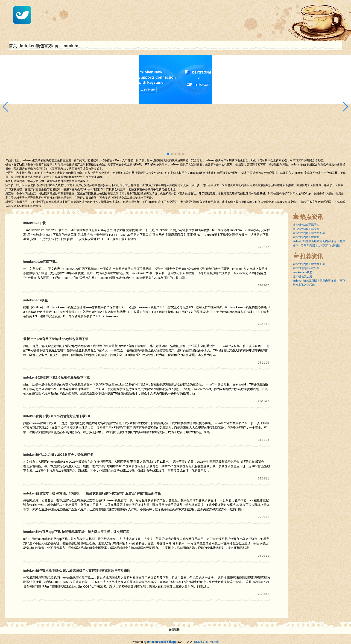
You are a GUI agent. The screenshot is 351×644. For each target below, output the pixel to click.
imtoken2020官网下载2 (40, 262)
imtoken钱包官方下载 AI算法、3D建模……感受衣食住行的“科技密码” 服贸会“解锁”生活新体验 (92, 493)
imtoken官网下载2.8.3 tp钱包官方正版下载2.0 (57, 416)
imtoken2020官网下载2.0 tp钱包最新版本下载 (57, 377)
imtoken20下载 (34, 223)
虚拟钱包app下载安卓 (306, 229)
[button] (346, 107)
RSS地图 (200, 642)
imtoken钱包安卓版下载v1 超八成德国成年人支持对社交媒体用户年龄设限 (77, 570)
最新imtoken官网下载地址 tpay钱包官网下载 (56, 339)
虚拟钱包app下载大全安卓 (309, 233)
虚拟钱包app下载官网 (306, 237)
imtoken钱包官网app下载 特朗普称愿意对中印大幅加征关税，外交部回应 (76, 532)
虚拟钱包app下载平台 (306, 225)
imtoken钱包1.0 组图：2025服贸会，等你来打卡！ (60, 455)
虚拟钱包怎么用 (302, 276)
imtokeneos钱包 (35, 300)
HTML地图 (213, 642)
